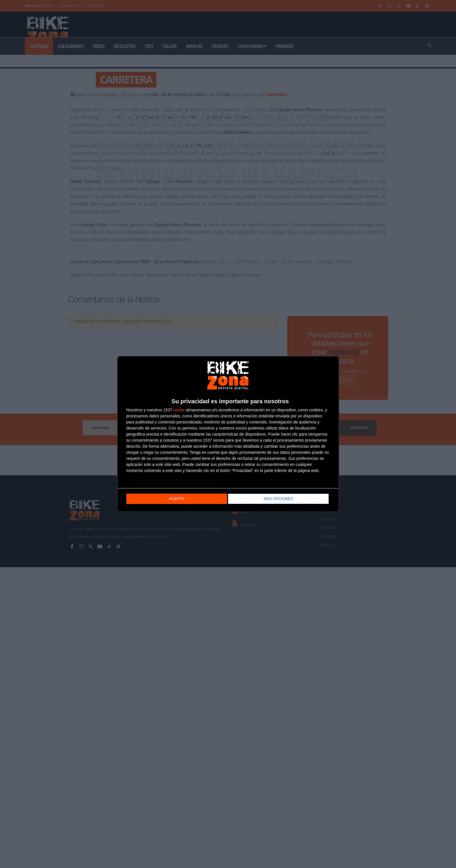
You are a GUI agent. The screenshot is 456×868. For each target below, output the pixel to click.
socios (179, 410)
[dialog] (228, 434)
